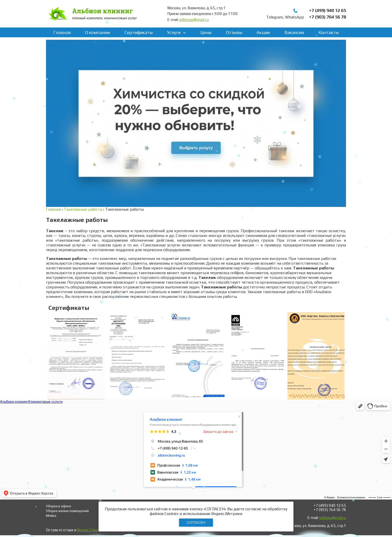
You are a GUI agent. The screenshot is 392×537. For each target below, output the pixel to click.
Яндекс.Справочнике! (95, 530)
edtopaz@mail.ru (194, 20)
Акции (263, 32)
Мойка (51, 516)
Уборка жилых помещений (67, 511)
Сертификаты (139, 32)
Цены (206, 32)
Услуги (174, 32)
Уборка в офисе (59, 506)
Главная (62, 32)
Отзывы (234, 32)
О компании (97, 32)
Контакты (328, 32)
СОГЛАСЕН (196, 523)
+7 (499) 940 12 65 (327, 10)
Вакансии (294, 32)
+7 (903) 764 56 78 (327, 17)
